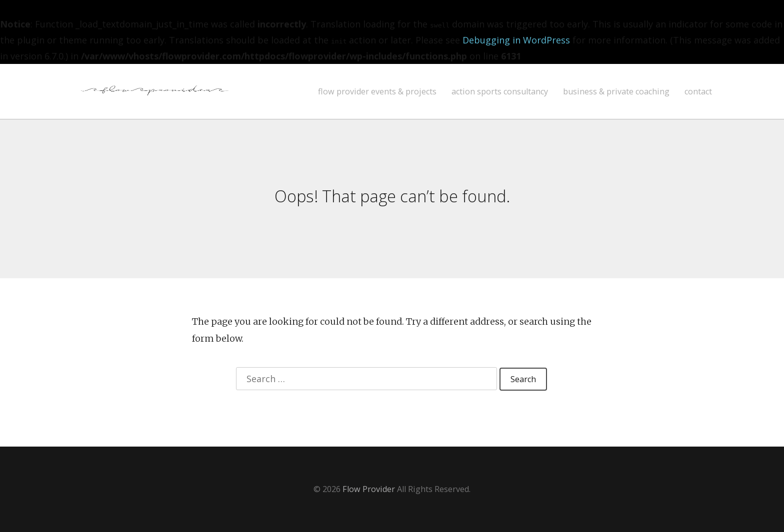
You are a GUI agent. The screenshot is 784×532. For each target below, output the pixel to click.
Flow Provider (369, 489)
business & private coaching (616, 92)
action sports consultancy (500, 92)
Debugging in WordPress (516, 40)
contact (698, 92)
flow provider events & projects (377, 92)
